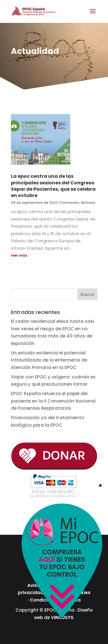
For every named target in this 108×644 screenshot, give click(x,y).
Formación (70, 203)
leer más (19, 255)
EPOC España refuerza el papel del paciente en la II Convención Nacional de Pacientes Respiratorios (53, 401)
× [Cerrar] (100, 485)
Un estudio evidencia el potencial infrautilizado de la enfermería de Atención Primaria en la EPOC (49, 360)
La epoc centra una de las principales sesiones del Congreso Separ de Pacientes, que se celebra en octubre (53, 186)
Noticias (88, 203)
